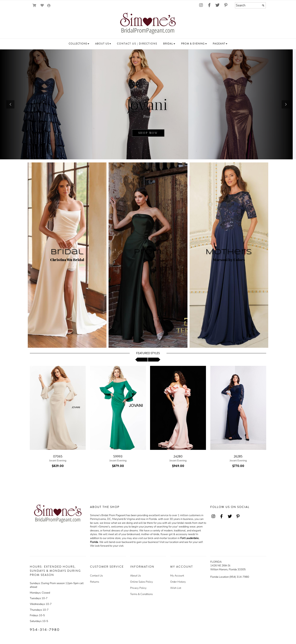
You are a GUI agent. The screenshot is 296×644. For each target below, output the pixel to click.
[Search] (250, 5)
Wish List (176, 588)
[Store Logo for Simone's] (148, 24)
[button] (79, 44)
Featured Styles (148, 353)
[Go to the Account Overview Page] (49, 6)
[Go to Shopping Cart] (34, 5)
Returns (95, 582)
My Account (177, 576)
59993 (118, 456)
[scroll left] (141, 360)
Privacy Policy (138, 588)
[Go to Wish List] (42, 5)
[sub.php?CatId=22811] (148, 104)
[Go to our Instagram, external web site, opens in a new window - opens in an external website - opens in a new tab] (201, 5)
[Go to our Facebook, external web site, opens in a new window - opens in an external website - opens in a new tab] (209, 5)
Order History (178, 582)
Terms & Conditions (141, 594)
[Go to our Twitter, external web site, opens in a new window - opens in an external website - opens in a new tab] (217, 5)
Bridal (67, 252)
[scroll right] (154, 360)
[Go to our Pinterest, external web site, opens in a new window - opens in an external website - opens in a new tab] (226, 5)
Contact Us (96, 576)
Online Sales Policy (142, 582)
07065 (58, 456)
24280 (178, 456)
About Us (135, 576)
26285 (238, 456)
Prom (148, 252)
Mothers (229, 252)
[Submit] (263, 5)
